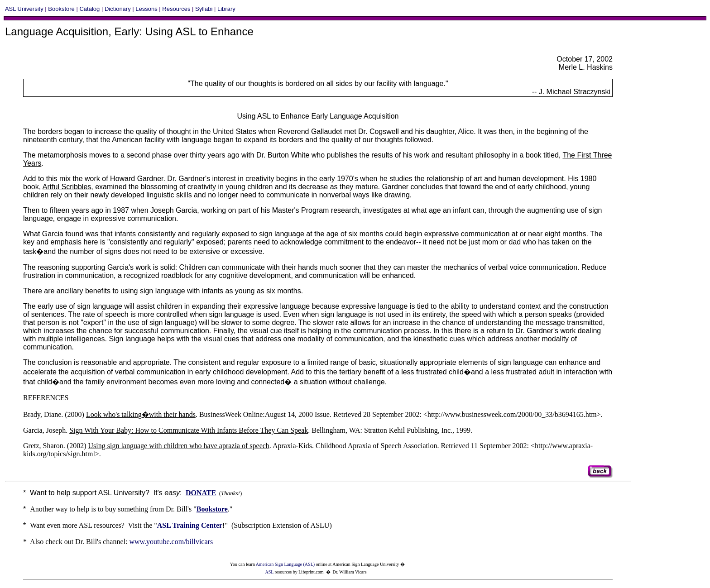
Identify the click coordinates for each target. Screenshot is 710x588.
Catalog (89, 9)
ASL (269, 572)
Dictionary (118, 9)
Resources (176, 9)
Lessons (146, 9)
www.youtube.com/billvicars (171, 542)
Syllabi (204, 9)
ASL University (24, 9)
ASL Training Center (190, 525)
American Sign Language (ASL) (285, 564)
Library (226, 9)
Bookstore (61, 9)
